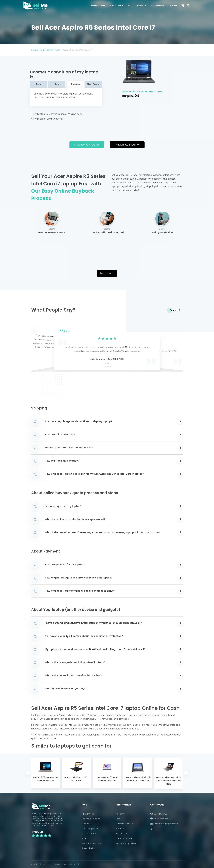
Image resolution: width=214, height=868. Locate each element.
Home (35, 50)
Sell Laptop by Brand (126, 843)
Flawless (75, 84)
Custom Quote (89, 833)
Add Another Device (87, 145)
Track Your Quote (124, 838)
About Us (142, 6)
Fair (57, 84)
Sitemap (120, 829)
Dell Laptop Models (91, 829)
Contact (173, 6)
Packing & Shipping (91, 819)
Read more (107, 273)
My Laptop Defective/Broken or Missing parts (66, 114)
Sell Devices (121, 833)
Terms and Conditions (92, 843)
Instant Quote (98, 6)
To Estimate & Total (127, 145)
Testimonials (157, 6)
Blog (118, 819)
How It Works (117, 6)
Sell (42, 50)
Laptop (49, 50)
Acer (57, 50)
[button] (38, 348)
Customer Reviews (125, 824)
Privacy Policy (88, 848)
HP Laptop (107, 364)
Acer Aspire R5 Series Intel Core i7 (143, 92)
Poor (38, 84)
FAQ (130, 6)
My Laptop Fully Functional (66, 119)
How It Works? (89, 814)
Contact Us (87, 824)
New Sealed (94, 84)
